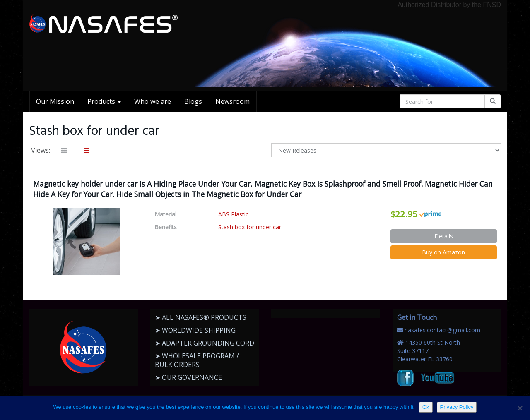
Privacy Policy (457, 407)
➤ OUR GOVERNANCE (188, 377)
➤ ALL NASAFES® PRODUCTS (201, 317)
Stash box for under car (250, 227)
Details (444, 236)
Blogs (193, 101)
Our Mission (55, 101)
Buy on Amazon (443, 252)
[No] (520, 408)
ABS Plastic (233, 214)
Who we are (153, 101)
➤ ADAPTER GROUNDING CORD (205, 343)
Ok (426, 407)
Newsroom (232, 101)
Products (104, 101)
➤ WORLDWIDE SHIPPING (195, 330)
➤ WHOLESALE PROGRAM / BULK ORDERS (197, 360)
